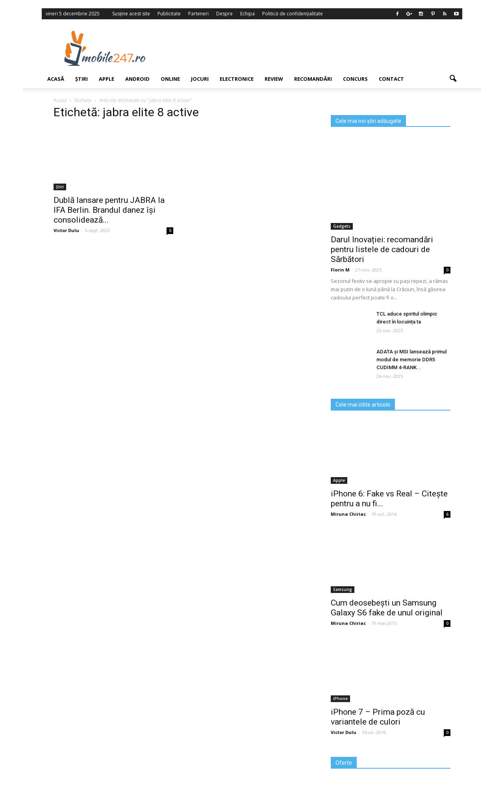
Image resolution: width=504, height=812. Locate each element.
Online (170, 79)
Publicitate (169, 14)
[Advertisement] (316, 48)
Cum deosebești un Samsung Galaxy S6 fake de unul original (387, 608)
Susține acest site (131, 14)
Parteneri (198, 14)
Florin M (340, 270)
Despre (224, 14)
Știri (82, 79)
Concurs (355, 79)
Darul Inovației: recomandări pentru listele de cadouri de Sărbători (382, 249)
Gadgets (342, 226)
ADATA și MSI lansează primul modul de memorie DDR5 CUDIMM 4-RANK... (411, 360)
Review (274, 79)
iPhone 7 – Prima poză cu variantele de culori (378, 717)
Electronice (237, 79)
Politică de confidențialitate (293, 14)
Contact (391, 79)
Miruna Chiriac (348, 514)
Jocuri (200, 79)
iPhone (340, 699)
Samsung (343, 589)
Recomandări (313, 79)
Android (137, 79)
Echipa (247, 14)
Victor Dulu (344, 732)
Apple (107, 79)
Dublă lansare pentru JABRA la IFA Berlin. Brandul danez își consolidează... (109, 210)
